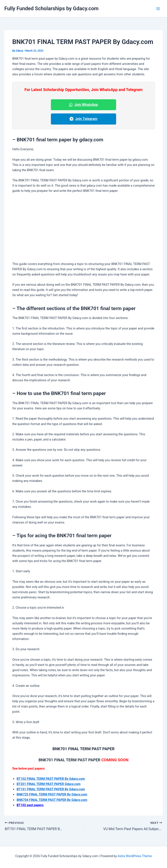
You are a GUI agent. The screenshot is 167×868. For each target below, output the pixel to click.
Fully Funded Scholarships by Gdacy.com (51, 8)
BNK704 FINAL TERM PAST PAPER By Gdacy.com (52, 800)
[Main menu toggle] (158, 9)
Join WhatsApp (84, 105)
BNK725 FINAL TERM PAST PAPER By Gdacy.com (52, 794)
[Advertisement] (84, 229)
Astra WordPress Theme (135, 856)
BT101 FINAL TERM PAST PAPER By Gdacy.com (51, 789)
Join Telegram (83, 119)
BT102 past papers (30, 805)
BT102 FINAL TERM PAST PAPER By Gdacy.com (51, 779)
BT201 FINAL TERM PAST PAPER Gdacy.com (48, 784)
